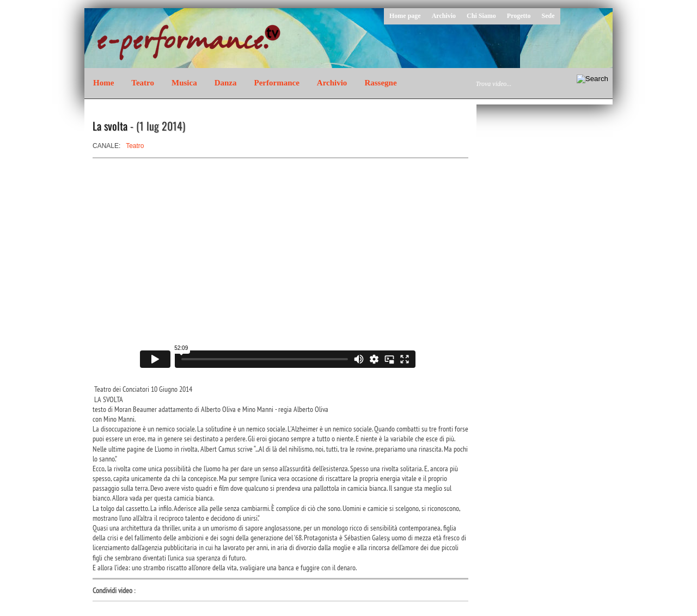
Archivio (444, 16)
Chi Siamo (481, 16)
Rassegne (380, 83)
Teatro (143, 83)
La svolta (110, 126)
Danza (226, 83)
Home (103, 83)
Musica (184, 83)
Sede (548, 16)
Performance (277, 83)
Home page (405, 16)
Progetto (519, 16)
